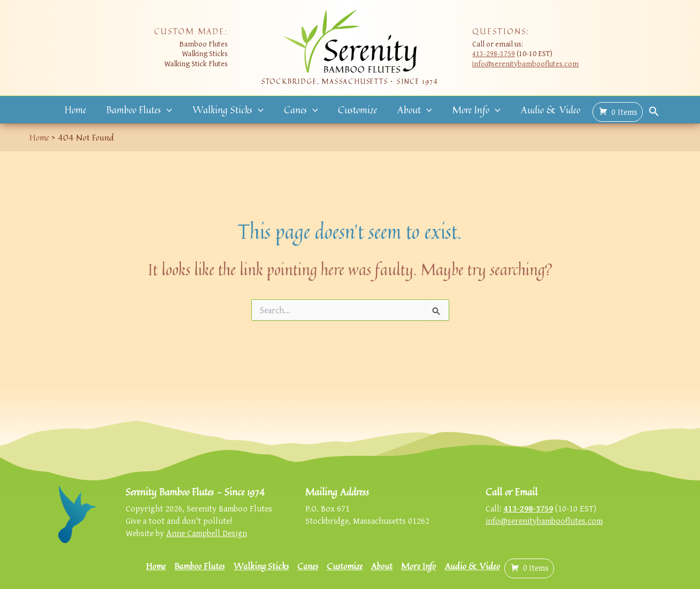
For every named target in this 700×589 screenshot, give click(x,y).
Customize (356, 110)
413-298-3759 (494, 53)
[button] (172, 110)
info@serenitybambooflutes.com (525, 63)
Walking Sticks (231, 110)
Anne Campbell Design (207, 533)
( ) (610, 111)
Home (82, 110)
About (412, 110)
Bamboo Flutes (145, 110)
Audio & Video (544, 110)
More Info (472, 110)
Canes (302, 110)
